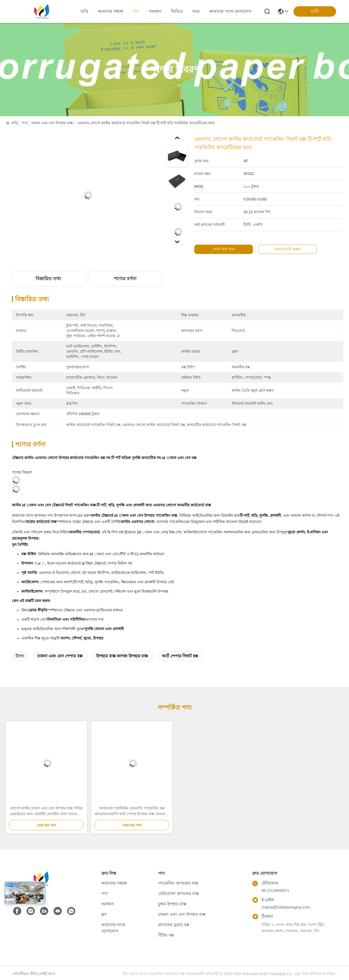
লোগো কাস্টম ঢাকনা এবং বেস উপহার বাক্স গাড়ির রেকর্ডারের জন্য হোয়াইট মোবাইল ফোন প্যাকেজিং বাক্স (46, 811)
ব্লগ (104, 914)
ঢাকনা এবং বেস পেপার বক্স (60, 656)
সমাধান (155, 11)
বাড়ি (84, 11)
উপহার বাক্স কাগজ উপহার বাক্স (122, 656)
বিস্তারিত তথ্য (48, 279)
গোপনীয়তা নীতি (25, 974)
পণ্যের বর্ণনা (125, 279)
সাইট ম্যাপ (48, 974)
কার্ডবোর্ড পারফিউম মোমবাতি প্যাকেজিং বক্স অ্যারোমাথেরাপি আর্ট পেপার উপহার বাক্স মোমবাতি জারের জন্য (132, 811)
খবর (196, 11)
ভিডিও (177, 11)
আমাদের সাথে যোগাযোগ (230, 11)
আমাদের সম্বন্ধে (110, 11)
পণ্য (136, 11)
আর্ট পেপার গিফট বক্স (180, 656)
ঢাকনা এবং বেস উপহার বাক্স (52, 123)
